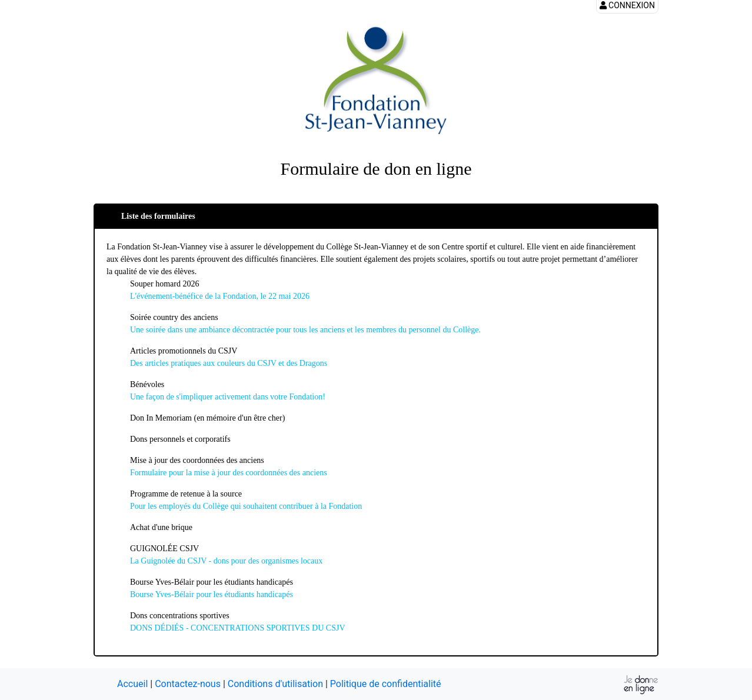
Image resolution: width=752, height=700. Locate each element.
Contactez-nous (188, 684)
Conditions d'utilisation (275, 684)
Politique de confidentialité (386, 684)
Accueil (132, 684)
